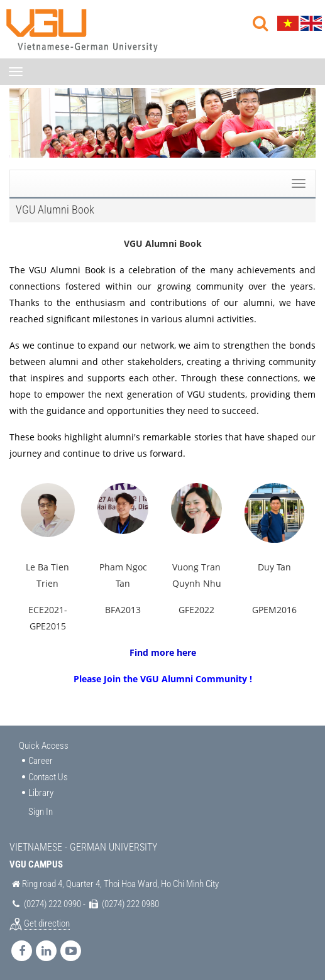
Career (41, 761)
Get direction (47, 923)
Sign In (41, 812)
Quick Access (44, 746)
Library (41, 793)
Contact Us (48, 777)
